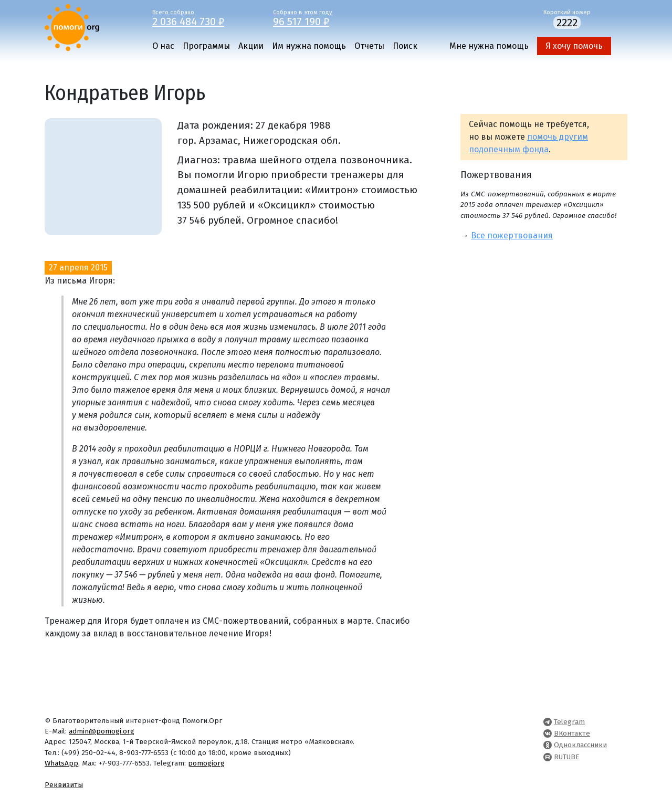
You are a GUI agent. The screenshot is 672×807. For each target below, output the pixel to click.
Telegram (569, 722)
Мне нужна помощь (489, 46)
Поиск (405, 46)
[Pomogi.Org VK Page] (548, 733)
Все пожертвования (512, 235)
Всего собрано (205, 17)
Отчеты (369, 46)
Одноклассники (580, 745)
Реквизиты (64, 785)
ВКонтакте (572, 733)
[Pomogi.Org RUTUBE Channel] (548, 757)
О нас (163, 46)
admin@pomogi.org (102, 731)
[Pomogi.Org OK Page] (548, 745)
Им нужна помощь (309, 46)
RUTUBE (567, 757)
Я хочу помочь (574, 46)
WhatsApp (61, 763)
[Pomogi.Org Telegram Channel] (548, 722)
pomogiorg (206, 763)
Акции (251, 46)
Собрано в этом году (325, 17)
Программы (206, 46)
